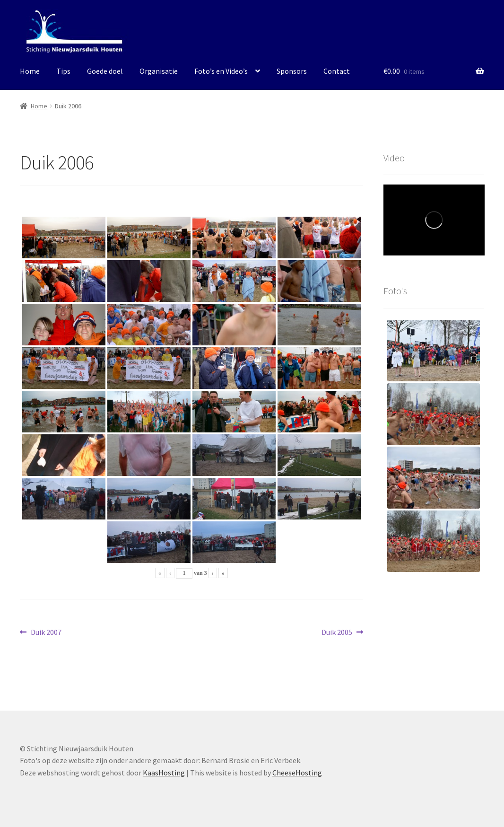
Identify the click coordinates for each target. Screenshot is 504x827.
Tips (63, 71)
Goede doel (105, 71)
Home (30, 71)
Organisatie (159, 71)
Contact (337, 71)
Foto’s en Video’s (221, 71)
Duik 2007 (46, 633)
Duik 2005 (337, 633)
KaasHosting (164, 773)
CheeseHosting (297, 773)
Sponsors (292, 71)
